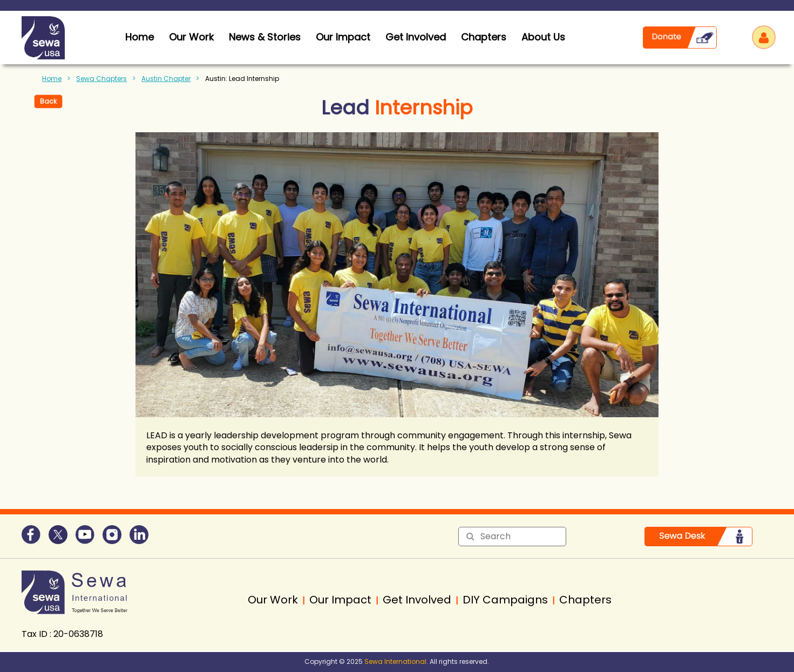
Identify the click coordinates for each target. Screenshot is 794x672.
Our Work (191, 37)
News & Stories (265, 37)
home (140, 37)
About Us (543, 37)
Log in (764, 37)
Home (52, 79)
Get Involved (416, 37)
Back (48, 101)
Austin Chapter (166, 79)
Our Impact (343, 37)
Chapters (484, 37)
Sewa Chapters (101, 79)
